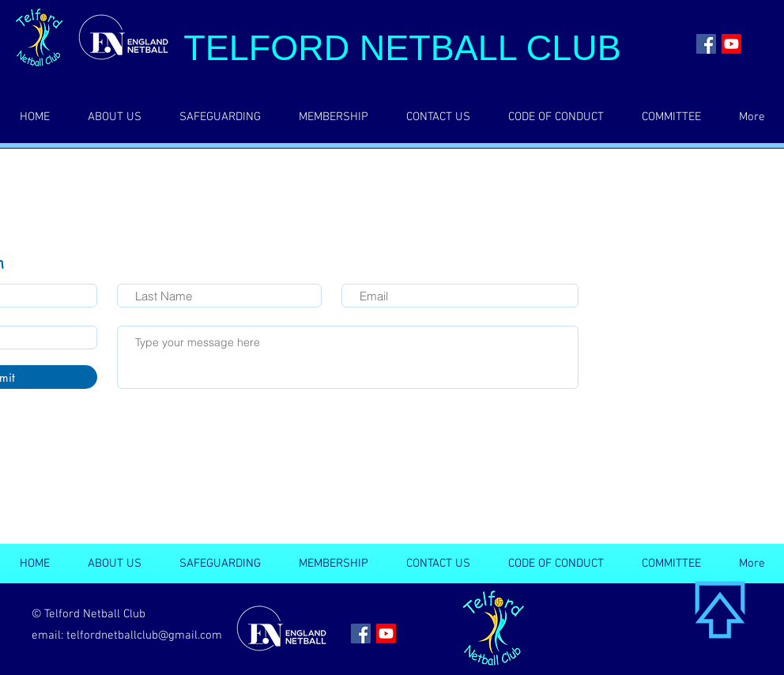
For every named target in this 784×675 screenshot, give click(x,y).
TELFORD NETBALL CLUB (402, 48)
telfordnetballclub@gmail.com (144, 635)
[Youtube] (731, 44)
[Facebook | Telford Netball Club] (706, 44)
